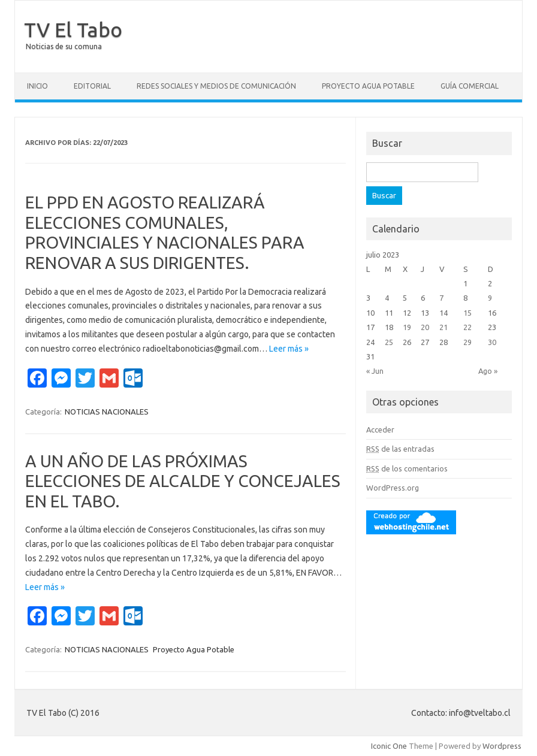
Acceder (380, 430)
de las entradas (400, 449)
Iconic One (389, 746)
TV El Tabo (73, 29)
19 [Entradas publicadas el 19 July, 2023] (407, 327)
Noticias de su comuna (64, 46)
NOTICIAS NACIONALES (107, 412)
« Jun (375, 371)
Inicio (37, 86)
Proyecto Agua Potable (368, 86)
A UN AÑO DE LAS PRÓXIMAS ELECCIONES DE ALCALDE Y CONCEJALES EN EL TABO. (183, 481)
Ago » (488, 371)
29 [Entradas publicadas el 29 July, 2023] (467, 342)
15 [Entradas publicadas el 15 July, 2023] (467, 313)
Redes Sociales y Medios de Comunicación (216, 86)
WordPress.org (393, 488)
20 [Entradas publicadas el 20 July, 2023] (425, 327)
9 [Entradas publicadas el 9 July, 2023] (490, 298)
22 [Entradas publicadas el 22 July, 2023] (467, 327)
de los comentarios (407, 468)
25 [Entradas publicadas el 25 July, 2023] (389, 342)
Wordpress (502, 746)
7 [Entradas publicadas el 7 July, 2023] (441, 298)
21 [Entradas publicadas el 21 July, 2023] (444, 327)
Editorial (92, 86)
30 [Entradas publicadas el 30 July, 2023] (492, 342)
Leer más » (289, 349)
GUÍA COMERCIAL (470, 86)
